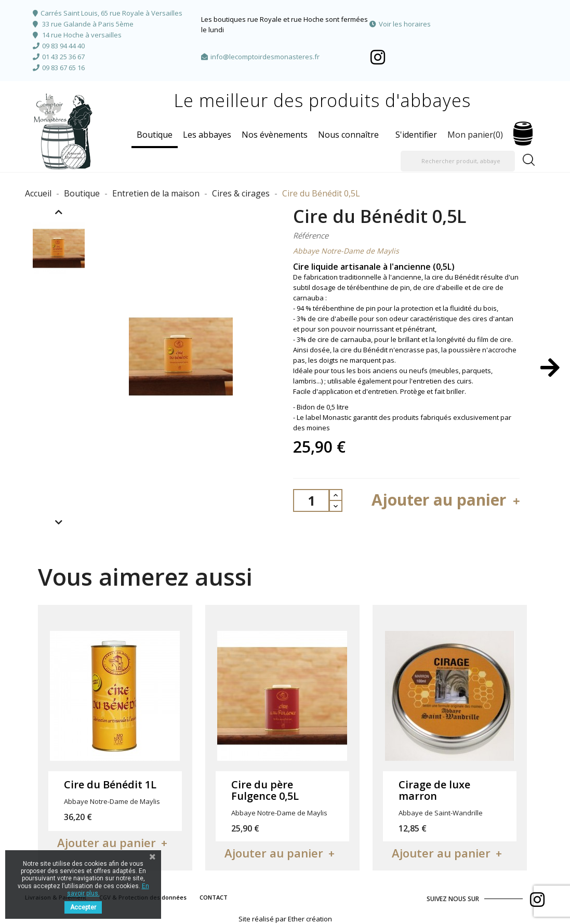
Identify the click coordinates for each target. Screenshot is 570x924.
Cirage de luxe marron (434, 790)
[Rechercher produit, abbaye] (458, 161)
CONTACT (214, 897)
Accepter (83, 907)
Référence (311, 235)
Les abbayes (207, 135)
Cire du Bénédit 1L (110, 784)
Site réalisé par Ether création (285, 919)
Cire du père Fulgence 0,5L (265, 790)
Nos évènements (275, 135)
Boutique (155, 135)
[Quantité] (311, 500)
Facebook (378, 57)
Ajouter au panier (447, 500)
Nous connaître (348, 135)
